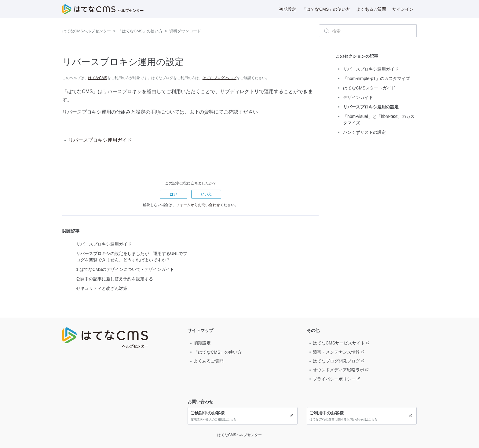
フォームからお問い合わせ (198, 205)
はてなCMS (98, 78)
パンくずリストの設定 (364, 132)
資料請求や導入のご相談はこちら (243, 416)
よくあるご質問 (371, 9)
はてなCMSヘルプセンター (87, 31)
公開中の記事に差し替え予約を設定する (115, 279)
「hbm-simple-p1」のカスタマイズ (377, 78)
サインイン (403, 9)
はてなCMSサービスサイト (339, 343)
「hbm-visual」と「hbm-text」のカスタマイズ (379, 120)
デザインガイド (358, 97)
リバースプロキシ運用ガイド (100, 140)
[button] (174, 194)
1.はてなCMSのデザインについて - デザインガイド (125, 269)
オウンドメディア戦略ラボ (338, 370)
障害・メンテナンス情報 (336, 352)
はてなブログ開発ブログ (336, 361)
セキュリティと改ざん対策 (102, 288)
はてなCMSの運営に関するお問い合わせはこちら (362, 416)
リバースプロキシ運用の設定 (371, 107)
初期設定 (287, 9)
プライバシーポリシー (334, 379)
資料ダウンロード (185, 31)
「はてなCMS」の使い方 (326, 9)
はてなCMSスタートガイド (369, 88)
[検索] (368, 31)
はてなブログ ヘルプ (219, 78)
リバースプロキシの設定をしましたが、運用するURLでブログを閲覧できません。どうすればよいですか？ (132, 257)
